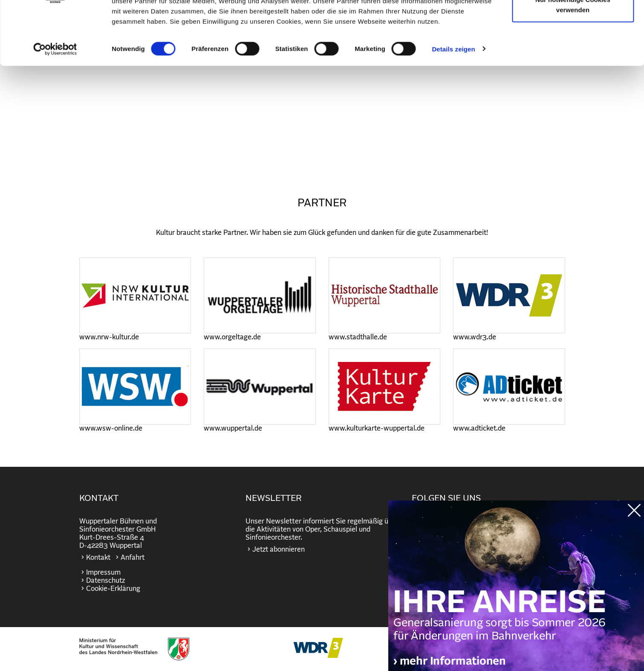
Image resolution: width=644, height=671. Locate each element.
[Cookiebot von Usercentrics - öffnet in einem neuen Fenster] (55, 100)
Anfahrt (133, 558)
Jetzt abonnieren (279, 550)
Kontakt (98, 558)
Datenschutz (105, 581)
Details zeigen (453, 100)
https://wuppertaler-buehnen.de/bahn (516, 594)
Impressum (103, 573)
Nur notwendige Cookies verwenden (573, 56)
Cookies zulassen (573, 22)
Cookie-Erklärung (113, 589)
